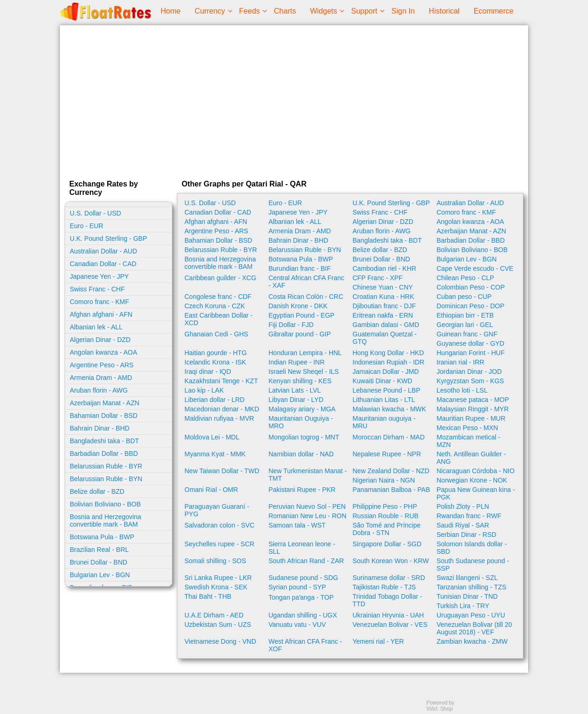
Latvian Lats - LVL (295, 390)
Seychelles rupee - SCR (219, 544)
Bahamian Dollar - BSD (104, 416)
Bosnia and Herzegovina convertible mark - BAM (106, 521)
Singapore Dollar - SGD (387, 544)
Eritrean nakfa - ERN (383, 315)
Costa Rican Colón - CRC (306, 297)
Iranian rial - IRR (461, 362)
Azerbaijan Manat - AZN (105, 403)
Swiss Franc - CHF (97, 289)
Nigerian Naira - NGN (384, 480)
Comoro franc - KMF (99, 302)
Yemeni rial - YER (378, 641)
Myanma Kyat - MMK (215, 454)
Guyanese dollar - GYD (471, 343)
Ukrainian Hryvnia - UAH (388, 615)
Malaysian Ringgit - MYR (473, 409)
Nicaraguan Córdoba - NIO (476, 471)
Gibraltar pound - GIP (300, 334)
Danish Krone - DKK (298, 306)
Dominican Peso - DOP (471, 306)
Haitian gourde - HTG (216, 353)
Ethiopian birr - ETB (465, 315)
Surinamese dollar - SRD (389, 578)
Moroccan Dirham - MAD (389, 437)
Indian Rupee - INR (297, 362)
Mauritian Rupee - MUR (471, 418)
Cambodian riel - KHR (384, 268)
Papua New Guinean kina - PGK (476, 493)
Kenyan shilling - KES (300, 381)
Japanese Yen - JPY (99, 276)
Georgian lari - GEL (465, 325)
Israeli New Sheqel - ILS (304, 372)
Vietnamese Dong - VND (220, 641)
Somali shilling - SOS (215, 561)
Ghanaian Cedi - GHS (216, 334)
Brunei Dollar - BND (99, 562)
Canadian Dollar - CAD (103, 264)
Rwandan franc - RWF (469, 516)
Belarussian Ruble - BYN (106, 479)
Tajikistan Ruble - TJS (384, 587)
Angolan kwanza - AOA (103, 352)
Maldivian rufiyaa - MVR (219, 418)
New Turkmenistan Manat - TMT (308, 475)
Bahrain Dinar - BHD (100, 428)
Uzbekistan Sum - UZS (218, 625)
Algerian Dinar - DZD (100, 340)
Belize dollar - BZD (97, 491)
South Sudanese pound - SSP (473, 565)
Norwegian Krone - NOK (472, 480)
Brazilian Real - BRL (99, 550)
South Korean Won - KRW (391, 561)
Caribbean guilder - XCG (220, 278)
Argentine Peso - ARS (102, 365)
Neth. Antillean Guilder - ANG (471, 458)
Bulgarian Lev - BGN (100, 575)
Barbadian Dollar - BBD (104, 454)
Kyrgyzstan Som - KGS (470, 381)
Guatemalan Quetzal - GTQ (385, 338)
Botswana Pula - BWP (102, 537)
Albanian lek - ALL (96, 327)
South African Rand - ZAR (306, 561)
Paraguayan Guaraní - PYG (217, 510)
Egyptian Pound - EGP (302, 315)
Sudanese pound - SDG (304, 578)
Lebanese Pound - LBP (386, 390)
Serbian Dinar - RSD (467, 535)
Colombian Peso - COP (471, 287)
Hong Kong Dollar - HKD (388, 353)
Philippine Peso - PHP (385, 506)
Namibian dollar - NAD (301, 454)
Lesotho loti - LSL (462, 390)
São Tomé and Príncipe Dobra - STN (386, 529)
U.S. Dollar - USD (96, 213)
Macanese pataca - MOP (473, 400)
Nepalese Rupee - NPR (387, 454)
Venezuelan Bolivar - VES (390, 625)
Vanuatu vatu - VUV (298, 625)
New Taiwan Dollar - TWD (222, 471)
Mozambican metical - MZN (469, 441)
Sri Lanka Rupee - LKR (218, 578)
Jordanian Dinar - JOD (469, 372)
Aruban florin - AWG (99, 390)
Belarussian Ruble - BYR (106, 466)
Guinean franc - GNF (467, 334)
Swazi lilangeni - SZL (467, 578)
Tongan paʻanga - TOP (301, 597)
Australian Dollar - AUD (103, 251)
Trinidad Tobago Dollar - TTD (387, 600)
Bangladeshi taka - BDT (104, 441)
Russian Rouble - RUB (386, 516)
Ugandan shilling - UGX (303, 615)
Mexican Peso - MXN (467, 428)
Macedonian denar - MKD (222, 409)
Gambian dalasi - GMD (386, 325)
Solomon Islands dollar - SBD (472, 548)
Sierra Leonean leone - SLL (302, 548)
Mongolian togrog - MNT (304, 437)
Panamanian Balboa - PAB (391, 490)
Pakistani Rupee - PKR (302, 490)
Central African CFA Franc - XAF (307, 282)
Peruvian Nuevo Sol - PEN (307, 506)
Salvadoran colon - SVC (219, 525)
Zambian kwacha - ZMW (472, 641)
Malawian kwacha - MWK (389, 409)
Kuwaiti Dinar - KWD (382, 381)
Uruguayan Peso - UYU (471, 615)
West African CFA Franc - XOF (305, 645)
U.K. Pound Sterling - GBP (108, 238)
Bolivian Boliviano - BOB (105, 504)
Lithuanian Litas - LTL (384, 400)
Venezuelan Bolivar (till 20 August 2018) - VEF (474, 628)
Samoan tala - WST (297, 525)
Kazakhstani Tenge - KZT (221, 381)
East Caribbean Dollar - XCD (219, 319)
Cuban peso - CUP (464, 297)
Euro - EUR (87, 226)
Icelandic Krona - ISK (215, 362)
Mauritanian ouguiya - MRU (384, 422)
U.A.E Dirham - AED (214, 615)
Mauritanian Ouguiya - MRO (301, 422)
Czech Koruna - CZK (215, 306)
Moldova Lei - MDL (212, 437)
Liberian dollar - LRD (214, 400)
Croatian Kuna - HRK (383, 297)
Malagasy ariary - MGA (302, 409)
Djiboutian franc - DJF (384, 306)
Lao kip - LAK (204, 390)
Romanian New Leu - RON (308, 516)
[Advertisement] (294, 100)
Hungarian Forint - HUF (471, 353)
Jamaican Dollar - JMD (386, 372)
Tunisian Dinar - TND (467, 596)
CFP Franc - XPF (378, 278)
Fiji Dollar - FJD (291, 325)
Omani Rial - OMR (211, 490)
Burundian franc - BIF (300, 268)
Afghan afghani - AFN (101, 314)
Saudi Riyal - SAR (463, 525)
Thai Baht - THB (208, 596)
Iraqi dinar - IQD (208, 372)
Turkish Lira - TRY (463, 606)
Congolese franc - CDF (218, 297)
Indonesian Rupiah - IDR (388, 362)
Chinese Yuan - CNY (383, 287)
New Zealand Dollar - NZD (391, 471)
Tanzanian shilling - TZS (472, 587)
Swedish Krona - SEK (216, 587)
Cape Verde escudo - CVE (475, 268)
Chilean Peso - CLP (466, 278)
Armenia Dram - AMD (101, 378)
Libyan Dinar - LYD (296, 400)
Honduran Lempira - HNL (305, 353)
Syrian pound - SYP (298, 587)
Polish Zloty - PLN (463, 506)
